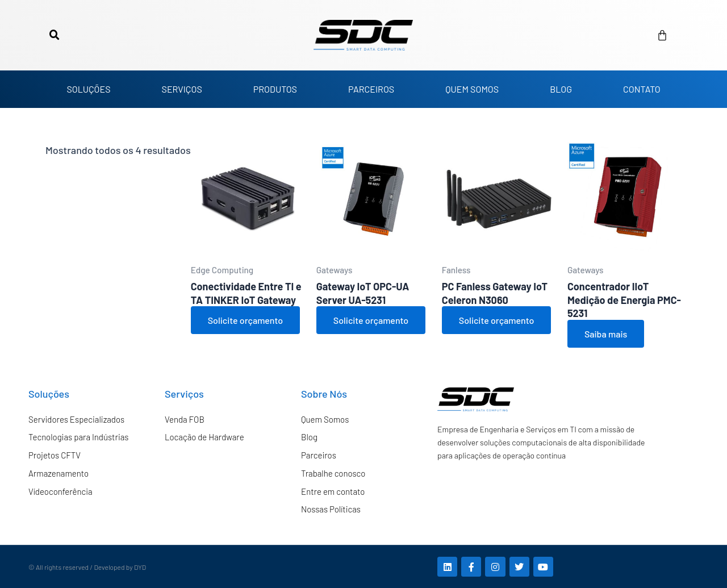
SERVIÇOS (182, 89)
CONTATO (642, 89)
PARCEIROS (371, 89)
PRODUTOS (275, 89)
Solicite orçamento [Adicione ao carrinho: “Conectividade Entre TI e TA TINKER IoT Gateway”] (245, 320)
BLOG (561, 89)
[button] (55, 35)
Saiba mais (606, 334)
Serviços (184, 394)
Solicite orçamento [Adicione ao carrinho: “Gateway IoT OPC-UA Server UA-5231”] (371, 320)
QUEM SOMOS (472, 89)
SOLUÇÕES (88, 89)
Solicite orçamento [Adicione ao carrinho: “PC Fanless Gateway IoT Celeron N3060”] (496, 320)
